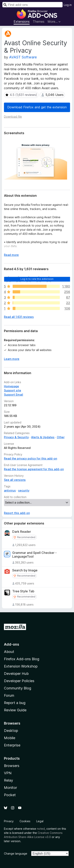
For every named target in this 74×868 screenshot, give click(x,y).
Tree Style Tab (23, 591)
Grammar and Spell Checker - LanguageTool (34, 555)
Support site (13, 390)
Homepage (11, 386)
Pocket (10, 795)
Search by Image (25, 570)
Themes (39, 22)
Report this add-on (17, 513)
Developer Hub (16, 674)
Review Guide (15, 710)
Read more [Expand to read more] (11, 255)
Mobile (10, 738)
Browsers (12, 766)
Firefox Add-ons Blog (22, 659)
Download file (13, 117)
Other (61, 437)
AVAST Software (23, 57)
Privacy (9, 821)
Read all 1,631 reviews (19, 317)
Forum (9, 695)
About (9, 652)
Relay (8, 780)
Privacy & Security (16, 437)
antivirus (10, 490)
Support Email (14, 395)
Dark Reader (22, 532)
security (24, 490)
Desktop (11, 731)
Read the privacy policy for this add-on (30, 458)
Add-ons (12, 644)
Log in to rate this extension (37, 279)
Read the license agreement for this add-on (34, 469)
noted (41, 829)
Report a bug (15, 703)
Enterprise (12, 745)
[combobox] (32, 5)
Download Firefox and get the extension (37, 107)
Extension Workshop (21, 666)
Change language (16, 853)
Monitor (10, 788)
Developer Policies (19, 681)
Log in (68, 5)
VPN (8, 773)
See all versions (15, 480)
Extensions (22, 22)
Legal (40, 821)
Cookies (25, 821)
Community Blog (18, 688)
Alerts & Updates (43, 437)
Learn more (12, 359)
